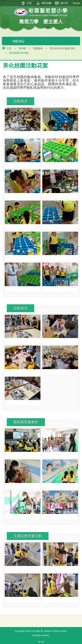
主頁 (29, 3)
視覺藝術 (38, 48)
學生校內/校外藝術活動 (62, 48)
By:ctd (41, 642)
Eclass (77, 3)
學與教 (22, 48)
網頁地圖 (46, 3)
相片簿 (64, 3)
